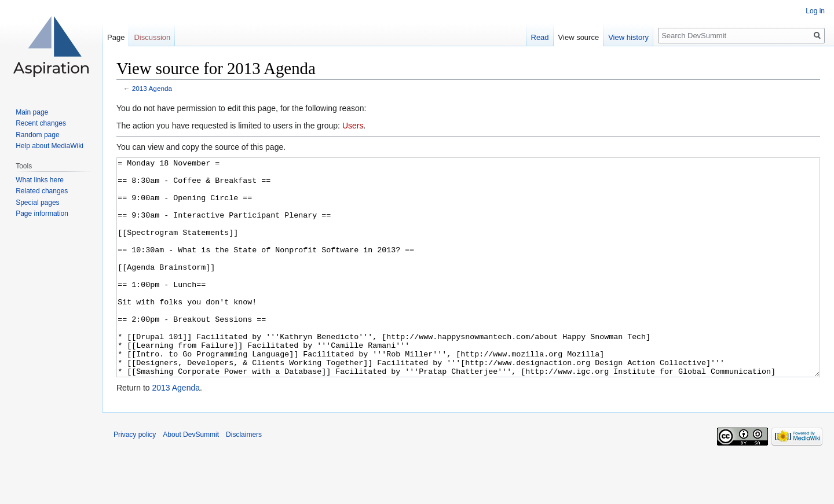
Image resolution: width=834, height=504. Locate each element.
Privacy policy (135, 478)
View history (628, 37)
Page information (42, 214)
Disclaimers (244, 478)
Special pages (37, 203)
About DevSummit (191, 478)
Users (353, 126)
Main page (32, 112)
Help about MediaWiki (50, 146)
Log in (815, 11)
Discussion (152, 37)
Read (540, 37)
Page (116, 37)
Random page (37, 135)
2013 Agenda (152, 88)
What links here (40, 180)
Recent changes (41, 123)
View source (579, 37)
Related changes (42, 191)
